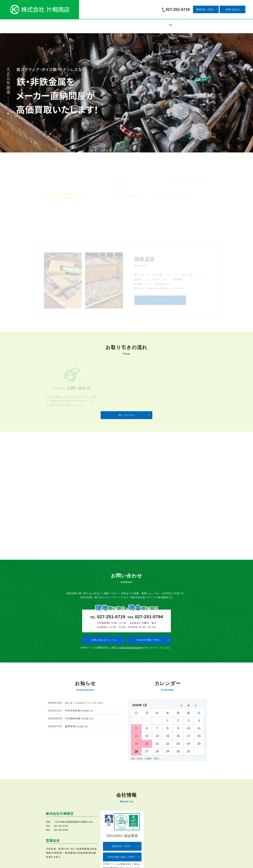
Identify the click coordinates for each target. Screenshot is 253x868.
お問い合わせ (233, 9)
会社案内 (85, 25)
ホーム (66, 25)
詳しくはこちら (126, 415)
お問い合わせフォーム (104, 640)
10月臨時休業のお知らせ (79, 718)
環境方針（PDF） (206, 9)
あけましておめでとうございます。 (85, 703)
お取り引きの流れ (150, 25)
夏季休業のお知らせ (76, 726)
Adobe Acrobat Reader (130, 648)
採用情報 (175, 25)
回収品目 (105, 25)
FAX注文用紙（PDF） (149, 640)
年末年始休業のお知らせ (79, 711)
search (191, 25)
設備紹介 (125, 25)
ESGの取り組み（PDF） (122, 857)
